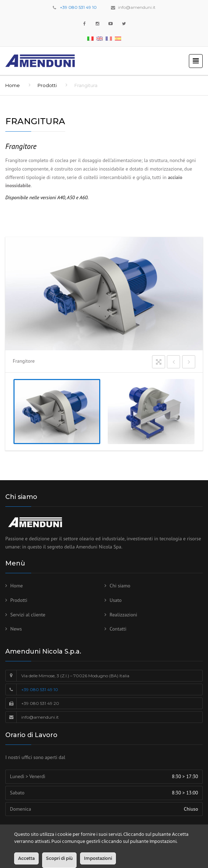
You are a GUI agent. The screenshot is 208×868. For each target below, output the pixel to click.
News (16, 629)
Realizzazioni (123, 615)
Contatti (118, 629)
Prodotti (47, 85)
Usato (116, 600)
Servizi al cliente (28, 615)
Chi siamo (120, 586)
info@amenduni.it (137, 7)
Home (13, 85)
